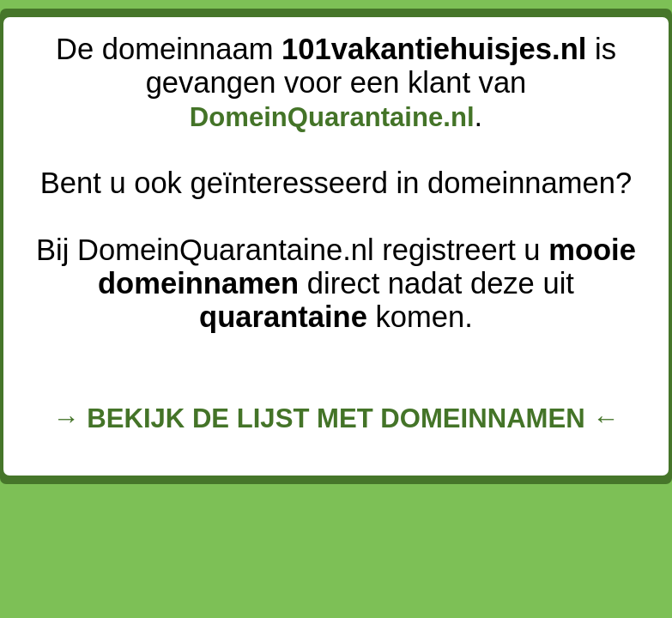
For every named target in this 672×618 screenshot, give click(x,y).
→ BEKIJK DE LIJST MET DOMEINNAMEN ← (336, 418)
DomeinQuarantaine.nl (332, 117)
